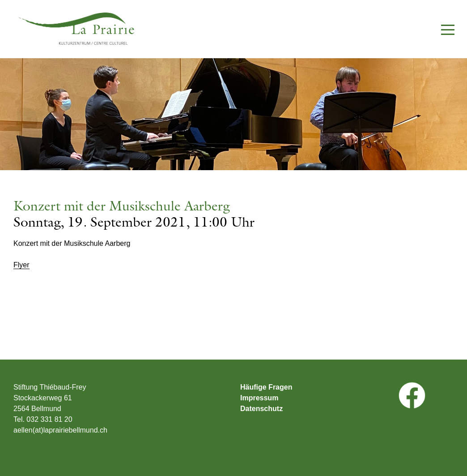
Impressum (259, 398)
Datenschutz (261, 409)
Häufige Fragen (266, 387)
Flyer (21, 265)
